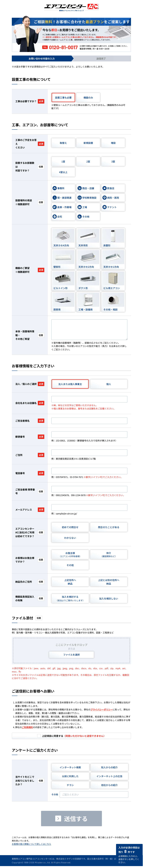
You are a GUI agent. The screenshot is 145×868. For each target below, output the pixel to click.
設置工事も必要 (63, 97)
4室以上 (63, 172)
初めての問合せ (70, 527)
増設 (113, 143)
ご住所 (30, 455)
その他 (70, 565)
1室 (63, 161)
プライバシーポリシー (102, 709)
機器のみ (88, 97)
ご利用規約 (27, 727)
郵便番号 (30, 437)
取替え (63, 143)
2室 (88, 161)
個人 (109, 384)
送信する (76, 819)
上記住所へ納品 (70, 582)
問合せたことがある (109, 527)
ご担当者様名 (30, 421)
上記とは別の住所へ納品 (109, 582)
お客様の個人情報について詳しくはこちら (31, 844)
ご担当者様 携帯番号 (30, 491)
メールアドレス (30, 510)
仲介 (109, 555)
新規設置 (88, 143)
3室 (113, 161)
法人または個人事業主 (70, 384)
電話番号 (30, 473)
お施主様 (70, 555)
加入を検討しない (109, 598)
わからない (70, 538)
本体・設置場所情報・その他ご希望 (30, 335)
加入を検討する (70, 598)
